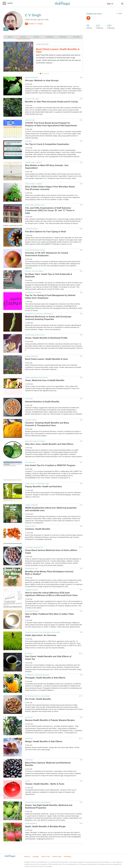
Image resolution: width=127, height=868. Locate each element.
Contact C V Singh (34, 24)
